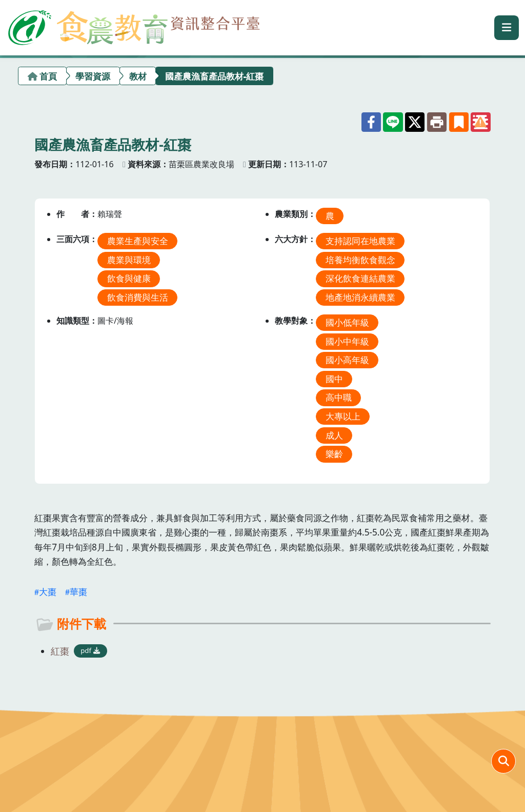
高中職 (339, 397)
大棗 (48, 592)
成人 (334, 435)
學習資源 (93, 76)
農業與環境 (129, 259)
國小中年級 (347, 341)
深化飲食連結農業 (360, 278)
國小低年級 (347, 322)
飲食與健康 (129, 278)
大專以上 (343, 416)
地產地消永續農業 (360, 297)
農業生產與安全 (138, 241)
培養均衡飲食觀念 (360, 259)
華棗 (78, 592)
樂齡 (334, 454)
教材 (138, 76)
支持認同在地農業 (360, 241)
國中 (334, 379)
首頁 (48, 76)
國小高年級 (347, 360)
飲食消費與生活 (138, 297)
